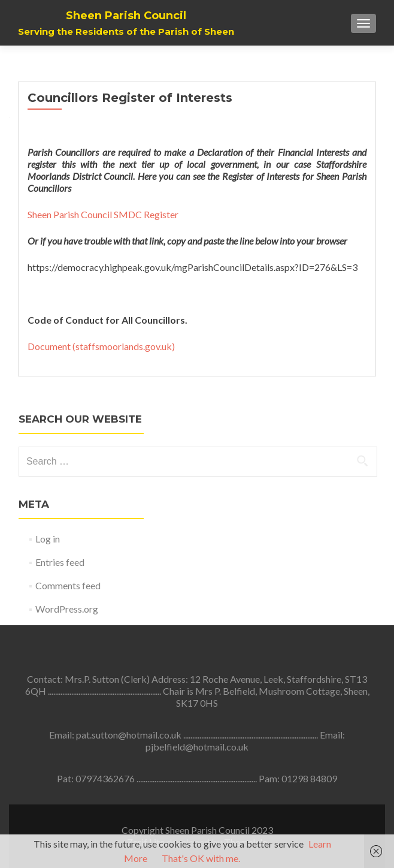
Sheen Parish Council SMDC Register (103, 214)
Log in (48, 539)
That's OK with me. (201, 858)
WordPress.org (67, 609)
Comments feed (68, 585)
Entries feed (60, 562)
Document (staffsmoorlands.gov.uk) (101, 346)
